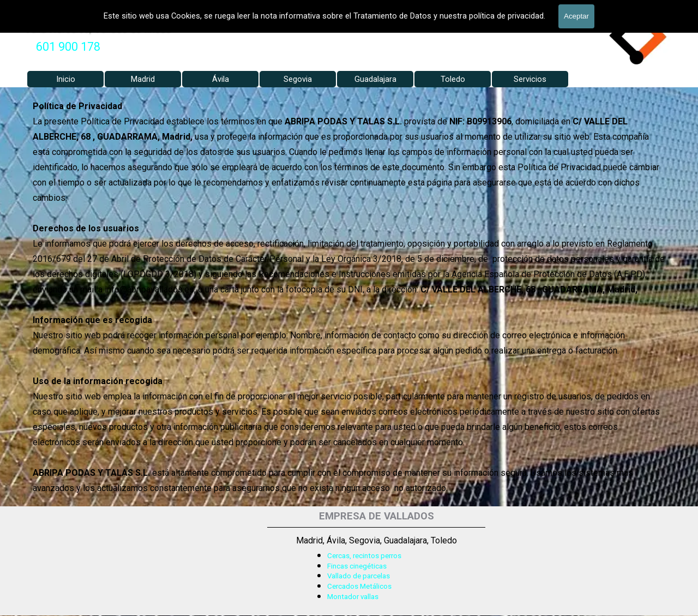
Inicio (66, 79)
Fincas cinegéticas (357, 566)
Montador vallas (353, 597)
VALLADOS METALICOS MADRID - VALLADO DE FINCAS (176, 8)
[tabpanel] (68, 47)
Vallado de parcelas (359, 576)
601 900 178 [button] (68, 47)
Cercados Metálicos (359, 586)
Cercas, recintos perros (364, 556)
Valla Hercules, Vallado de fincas (98, 28)
